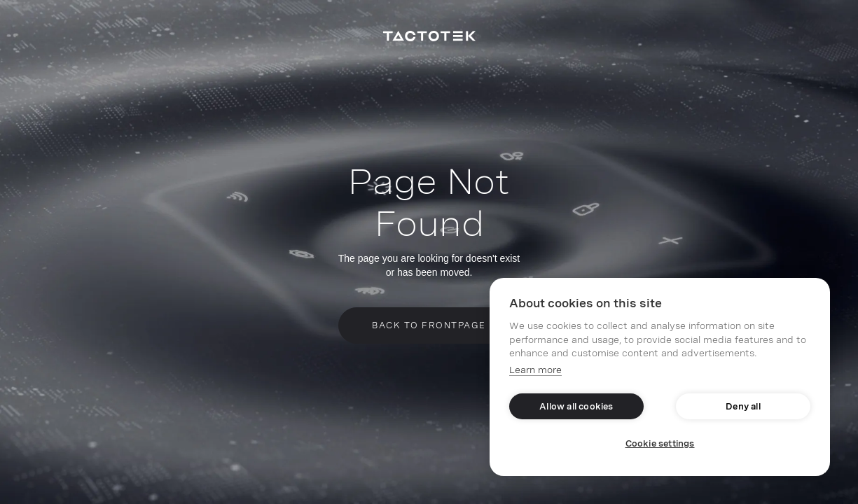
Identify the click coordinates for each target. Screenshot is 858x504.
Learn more (535, 370)
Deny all (743, 407)
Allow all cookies (576, 407)
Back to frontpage (429, 325)
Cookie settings (660, 444)
